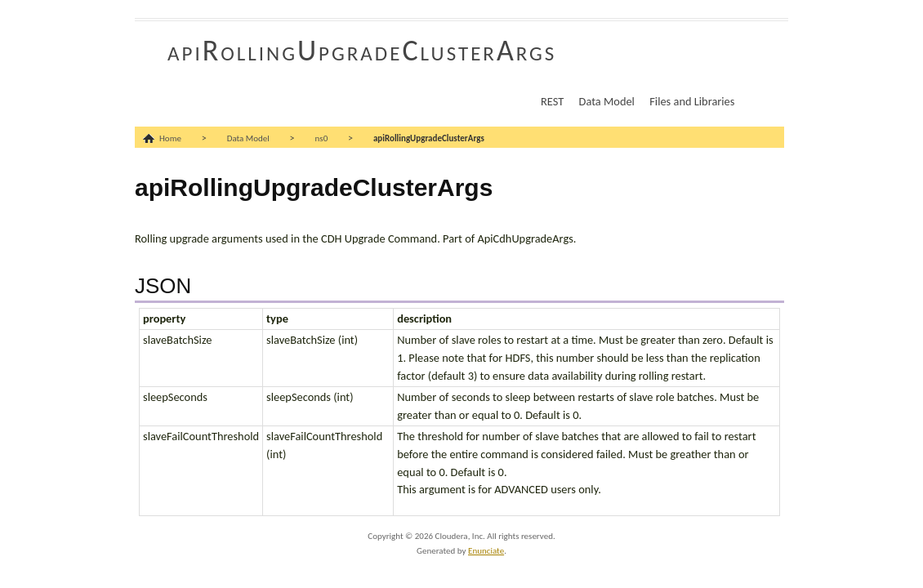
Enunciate (486, 551)
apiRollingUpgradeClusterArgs (362, 51)
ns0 (322, 138)
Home (170, 138)
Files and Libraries (692, 101)
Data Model (607, 101)
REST (552, 101)
